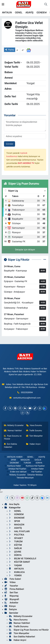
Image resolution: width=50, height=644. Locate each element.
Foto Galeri (13, 579)
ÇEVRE (15, 552)
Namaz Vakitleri (13, 431)
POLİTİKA (17, 535)
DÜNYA (37, 463)
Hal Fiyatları (35, 472)
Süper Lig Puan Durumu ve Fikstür (29, 630)
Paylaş (10, 50)
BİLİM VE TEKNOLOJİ (23, 559)
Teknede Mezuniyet (25, 478)
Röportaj (11, 596)
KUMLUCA (17, 572)
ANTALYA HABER (13, 457)
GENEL (19, 12)
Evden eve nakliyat (17, 472)
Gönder (10, 144)
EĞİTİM (15, 545)
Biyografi (12, 599)
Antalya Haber (36, 469)
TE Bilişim (32, 485)
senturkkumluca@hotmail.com (27, 398)
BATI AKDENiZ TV (26, 163)
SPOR (12, 460)
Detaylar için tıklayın (25, 250)
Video (10, 582)
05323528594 (27, 392)
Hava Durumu (34, 425)
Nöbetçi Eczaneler (14, 425)
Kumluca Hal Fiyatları (34, 466)
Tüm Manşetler (34, 436)
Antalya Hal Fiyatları (16, 469)
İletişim (11, 609)
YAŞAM (15, 565)
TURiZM (26, 463)
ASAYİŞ (29, 12)
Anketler (11, 603)
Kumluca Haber (13, 466)
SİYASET (16, 538)
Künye (10, 606)
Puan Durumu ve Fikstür (13, 437)
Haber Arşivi (33, 444)
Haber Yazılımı (20, 485)
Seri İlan (11, 592)
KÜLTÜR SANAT (20, 562)
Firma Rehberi (14, 589)
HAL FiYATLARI (19, 531)
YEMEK (15, 575)
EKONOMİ (13, 463)
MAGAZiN (24, 460)
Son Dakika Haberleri (11, 445)
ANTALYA (7, 12)
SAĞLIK (36, 460)
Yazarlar (11, 586)
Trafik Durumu (34, 431)
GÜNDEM (41, 12)
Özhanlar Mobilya (35, 475)
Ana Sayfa (12, 504)
